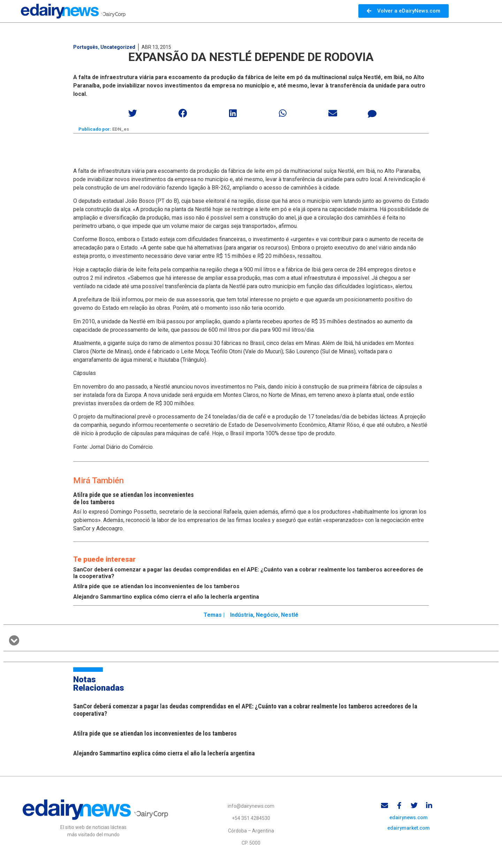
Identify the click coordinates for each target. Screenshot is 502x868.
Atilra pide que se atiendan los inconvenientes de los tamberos (156, 587)
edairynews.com (409, 819)
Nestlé (290, 615)
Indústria (242, 615)
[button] (133, 113)
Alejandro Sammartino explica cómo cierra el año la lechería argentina (166, 597)
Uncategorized (118, 47)
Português (86, 47)
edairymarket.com (409, 829)
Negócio (267, 615)
